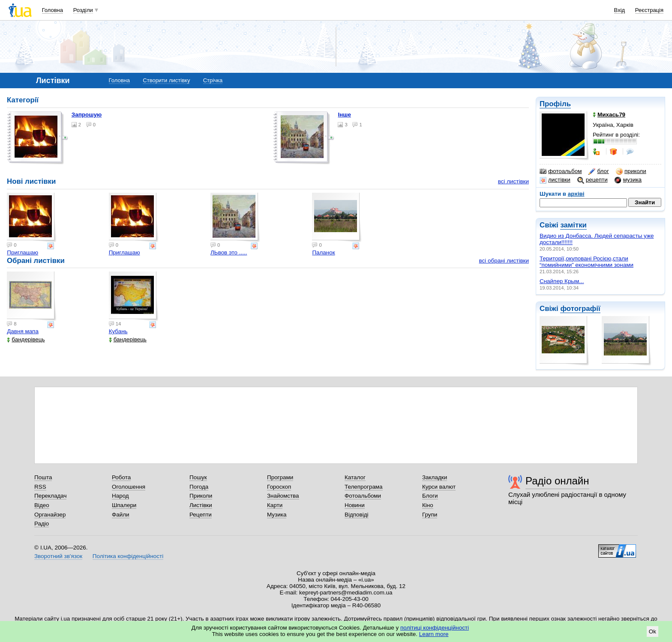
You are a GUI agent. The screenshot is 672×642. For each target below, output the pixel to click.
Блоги (430, 496)
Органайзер (50, 515)
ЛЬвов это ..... (229, 252)
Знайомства (283, 496)
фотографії (580, 309)
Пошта (43, 477)
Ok (652, 632)
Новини (355, 505)
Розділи (83, 10)
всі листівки (513, 181)
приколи (631, 171)
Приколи (201, 496)
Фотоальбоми (363, 496)
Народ (120, 496)
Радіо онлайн (557, 481)
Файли (121, 515)
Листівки (201, 505)
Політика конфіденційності (128, 556)
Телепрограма (364, 487)
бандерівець (26, 339)
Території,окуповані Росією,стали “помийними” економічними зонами (586, 262)
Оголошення (129, 487)
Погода (199, 487)
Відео (42, 505)
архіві (576, 194)
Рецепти (201, 515)
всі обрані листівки (504, 261)
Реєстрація (649, 10)
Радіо (42, 524)
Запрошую (87, 115)
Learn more (434, 634)
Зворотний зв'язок (58, 556)
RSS (40, 487)
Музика (277, 515)
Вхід (620, 10)
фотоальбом (561, 171)
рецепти (592, 180)
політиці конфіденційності (435, 628)
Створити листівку (166, 80)
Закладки (435, 477)
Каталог (355, 477)
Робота (121, 477)
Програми (280, 477)
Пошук (198, 477)
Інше (344, 115)
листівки (555, 180)
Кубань (118, 331)
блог (598, 171)
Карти (275, 505)
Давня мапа (23, 331)
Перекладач (50, 496)
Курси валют (439, 487)
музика (628, 180)
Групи (430, 515)
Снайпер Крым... (562, 281)
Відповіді (357, 515)
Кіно (428, 505)
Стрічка (213, 80)
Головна (52, 10)
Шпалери (124, 505)
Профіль (555, 104)
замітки (573, 225)
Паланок (323, 252)
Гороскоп (279, 487)
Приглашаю (22, 252)
